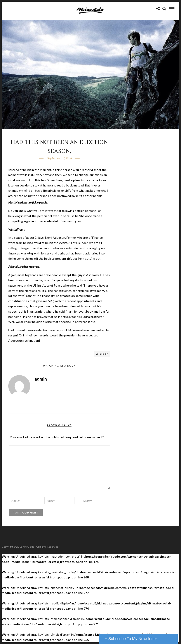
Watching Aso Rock (59, 366)
